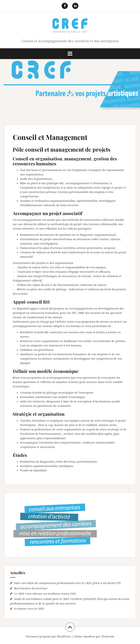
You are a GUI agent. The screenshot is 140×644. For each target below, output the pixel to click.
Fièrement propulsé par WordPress (48, 636)
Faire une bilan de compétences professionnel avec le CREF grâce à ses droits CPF (67, 583)
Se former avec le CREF (29, 609)
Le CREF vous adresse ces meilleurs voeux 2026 (45, 594)
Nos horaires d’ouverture (31, 588)
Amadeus (89, 636)
